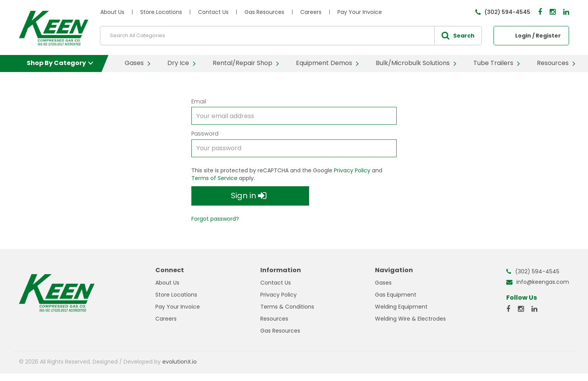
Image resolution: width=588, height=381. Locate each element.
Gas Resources (264, 12)
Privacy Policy (352, 170)
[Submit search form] (458, 36)
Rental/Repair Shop (242, 63)
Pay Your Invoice (360, 12)
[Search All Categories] (291, 36)
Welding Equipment (401, 307)
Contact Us (213, 12)
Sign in (248, 196)
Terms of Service (214, 178)
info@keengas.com (543, 282)
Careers (311, 12)
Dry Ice (178, 63)
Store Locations (161, 12)
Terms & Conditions (287, 307)
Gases (134, 63)
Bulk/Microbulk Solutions (413, 63)
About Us (112, 12)
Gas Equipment (396, 295)
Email (199, 101)
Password (205, 134)
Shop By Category (56, 63)
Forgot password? (215, 219)
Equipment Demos (324, 63)
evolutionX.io (180, 362)
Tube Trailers (493, 63)
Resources (553, 63)
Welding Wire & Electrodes (410, 319)
